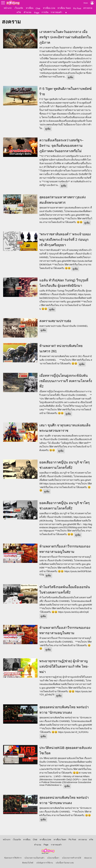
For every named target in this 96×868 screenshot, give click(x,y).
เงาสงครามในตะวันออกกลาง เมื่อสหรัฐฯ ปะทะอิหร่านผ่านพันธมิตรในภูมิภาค (65, 37)
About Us (88, 858)
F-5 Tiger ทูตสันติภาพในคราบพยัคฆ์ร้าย (65, 91)
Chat (38, 8)
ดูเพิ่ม (70, 77)
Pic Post (77, 8)
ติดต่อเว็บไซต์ (28, 863)
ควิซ (19, 12)
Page (37, 13)
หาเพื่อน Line (49, 8)
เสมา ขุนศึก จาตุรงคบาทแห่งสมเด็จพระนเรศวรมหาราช (65, 428)
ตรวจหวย (88, 8)
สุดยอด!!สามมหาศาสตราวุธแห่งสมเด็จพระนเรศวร (62, 200)
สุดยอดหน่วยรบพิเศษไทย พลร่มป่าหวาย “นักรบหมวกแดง (64, 710)
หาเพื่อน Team (64, 8)
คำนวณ (27, 12)
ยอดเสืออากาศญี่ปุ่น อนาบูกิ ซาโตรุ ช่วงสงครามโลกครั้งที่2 (64, 465)
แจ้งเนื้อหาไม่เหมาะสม (65, 863)
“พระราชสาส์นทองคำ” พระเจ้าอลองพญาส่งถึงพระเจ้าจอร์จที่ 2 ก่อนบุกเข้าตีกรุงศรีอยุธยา (65, 239)
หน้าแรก (8, 8)
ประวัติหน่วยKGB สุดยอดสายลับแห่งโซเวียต (65, 750)
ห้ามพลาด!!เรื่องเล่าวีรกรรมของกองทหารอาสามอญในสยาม (65, 549)
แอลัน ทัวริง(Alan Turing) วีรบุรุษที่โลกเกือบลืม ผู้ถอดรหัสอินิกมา (64, 283)
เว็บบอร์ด (19, 8)
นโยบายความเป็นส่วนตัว (34, 858)
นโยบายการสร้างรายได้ (72, 858)
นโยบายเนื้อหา (53, 858)
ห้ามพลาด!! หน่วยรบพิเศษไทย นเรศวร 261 (61, 348)
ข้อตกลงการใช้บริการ (13, 858)
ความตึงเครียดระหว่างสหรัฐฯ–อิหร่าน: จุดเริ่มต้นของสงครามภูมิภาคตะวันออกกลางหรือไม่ (61, 146)
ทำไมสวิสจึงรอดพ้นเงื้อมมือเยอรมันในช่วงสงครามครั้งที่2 (65, 590)
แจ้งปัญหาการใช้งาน (45, 863)
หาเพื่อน (30, 8)
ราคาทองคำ (56, 12)
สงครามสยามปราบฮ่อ (55, 321)
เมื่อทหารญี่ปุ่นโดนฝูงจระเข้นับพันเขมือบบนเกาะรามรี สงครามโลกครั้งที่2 (66, 381)
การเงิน (45, 12)
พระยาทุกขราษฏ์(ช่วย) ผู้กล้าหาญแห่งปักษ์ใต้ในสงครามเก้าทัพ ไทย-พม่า (64, 666)
